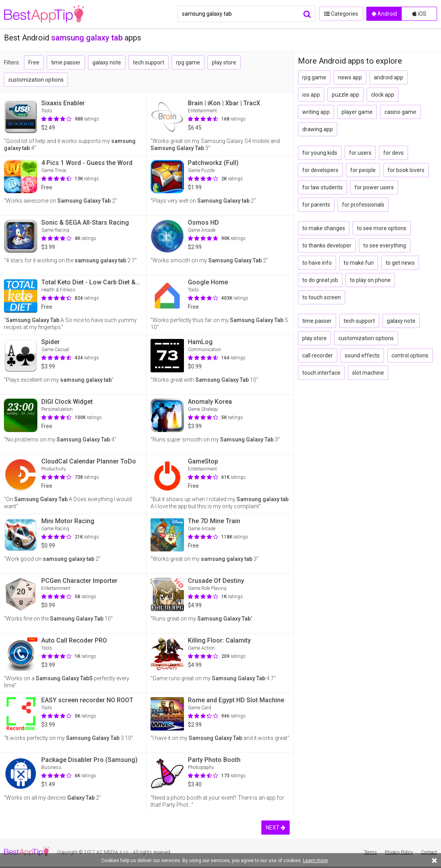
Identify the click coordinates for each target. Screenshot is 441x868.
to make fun (359, 263)
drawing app (318, 129)
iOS (419, 14)
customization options (36, 80)
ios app (311, 95)
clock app (383, 95)
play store (224, 62)
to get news (400, 263)
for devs (393, 153)
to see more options (382, 228)
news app (350, 77)
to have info (317, 263)
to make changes (324, 228)
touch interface (321, 373)
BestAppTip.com (44, 14)
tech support (149, 62)
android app (389, 77)
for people (363, 170)
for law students (322, 187)
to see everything (385, 245)
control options (410, 355)
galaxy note (107, 62)
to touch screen (322, 297)
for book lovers (406, 170)
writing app (316, 112)
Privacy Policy (399, 852)
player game (357, 112)
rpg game (188, 62)
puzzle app (345, 95)
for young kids (320, 153)
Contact (429, 852)
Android (384, 14)
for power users (374, 187)
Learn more (315, 861)
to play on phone (370, 280)
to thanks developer (327, 245)
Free (34, 62)
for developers (320, 170)
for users (360, 153)
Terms (370, 852)
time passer (66, 62)
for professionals (363, 205)
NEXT (276, 828)
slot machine (368, 373)
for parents (316, 205)
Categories (341, 14)
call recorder (318, 355)
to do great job (320, 280)
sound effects (362, 355)
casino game (400, 112)
